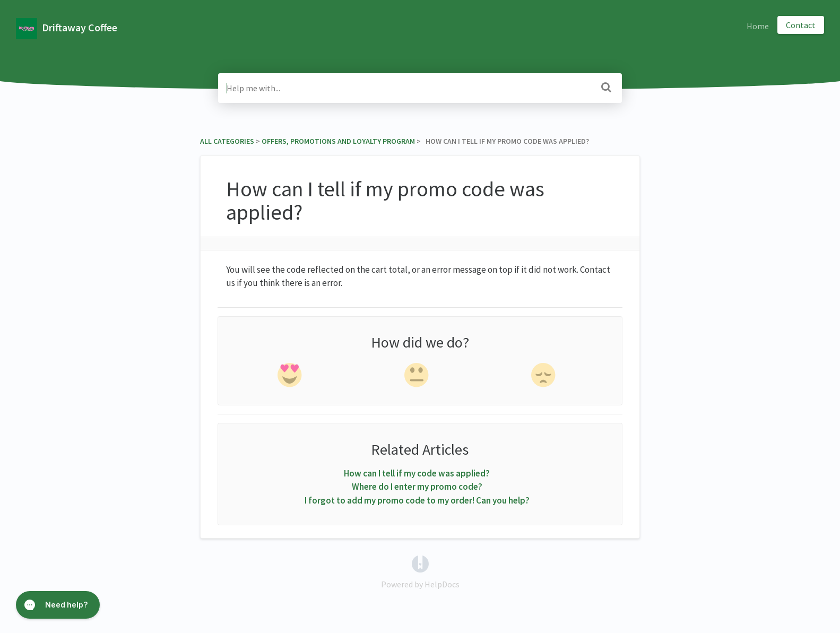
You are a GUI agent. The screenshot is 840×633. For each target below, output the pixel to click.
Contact (801, 25)
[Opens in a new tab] (420, 563)
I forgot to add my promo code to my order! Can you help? (417, 500)
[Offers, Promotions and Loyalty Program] (338, 141)
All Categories (227, 141)
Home (758, 26)
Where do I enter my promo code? (417, 487)
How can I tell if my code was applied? (417, 473)
